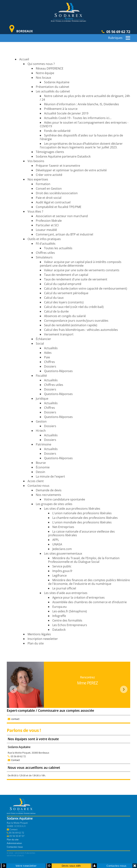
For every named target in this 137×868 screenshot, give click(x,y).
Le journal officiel (64, 588)
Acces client (36, 481)
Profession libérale (49, 221)
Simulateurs (44, 257)
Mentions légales (39, 634)
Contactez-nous (38, 486)
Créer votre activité (49, 175)
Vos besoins (36, 161)
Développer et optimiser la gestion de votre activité (71, 170)
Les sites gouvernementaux (63, 553)
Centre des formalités (67, 620)
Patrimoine (44, 444)
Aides (48, 353)
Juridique (42, 399)
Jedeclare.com (62, 549)
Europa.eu (60, 607)
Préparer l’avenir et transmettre (58, 166)
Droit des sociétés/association (57, 193)
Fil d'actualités (46, 244)
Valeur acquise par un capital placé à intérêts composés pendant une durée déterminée (81, 264)
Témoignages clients (50, 152)
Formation (43, 184)
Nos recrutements (48, 495)
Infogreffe (59, 616)
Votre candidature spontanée (65, 499)
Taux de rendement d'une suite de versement (76, 279)
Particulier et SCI (47, 225)
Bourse (41, 463)
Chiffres (49, 362)
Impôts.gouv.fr (62, 571)
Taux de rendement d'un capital (66, 275)
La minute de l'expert (50, 476)
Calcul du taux (54, 298)
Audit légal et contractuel (53, 202)
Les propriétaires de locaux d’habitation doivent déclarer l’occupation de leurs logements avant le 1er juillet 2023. (81, 145)
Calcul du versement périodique (66, 293)
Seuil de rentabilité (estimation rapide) (71, 325)
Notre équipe (45, 73)
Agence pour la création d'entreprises (79, 597)
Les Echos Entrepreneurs (70, 625)
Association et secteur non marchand (62, 216)
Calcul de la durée (56, 311)
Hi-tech (41, 431)
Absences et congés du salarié (65, 316)
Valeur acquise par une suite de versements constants (82, 270)
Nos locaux (43, 78)
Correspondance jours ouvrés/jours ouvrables (76, 321)
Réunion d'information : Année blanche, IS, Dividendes (82, 104)
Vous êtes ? (35, 211)
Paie (47, 357)
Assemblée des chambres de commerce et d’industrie (90, 602)
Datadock (59, 630)
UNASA (57, 544)
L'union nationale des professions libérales (82, 513)
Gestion (41, 421)
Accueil (24, 59)
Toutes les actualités (58, 248)
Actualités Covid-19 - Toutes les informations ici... (78, 118)
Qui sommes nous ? (41, 64)
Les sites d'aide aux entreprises (66, 593)
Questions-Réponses (58, 371)
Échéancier (43, 339)
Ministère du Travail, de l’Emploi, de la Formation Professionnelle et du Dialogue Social (84, 560)
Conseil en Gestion (49, 189)
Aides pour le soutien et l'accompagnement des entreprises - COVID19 (84, 124)
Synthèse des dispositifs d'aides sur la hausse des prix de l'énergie (81, 137)
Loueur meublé (46, 230)
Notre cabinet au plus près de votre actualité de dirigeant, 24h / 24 (85, 98)
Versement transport (59, 334)
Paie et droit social (49, 198)
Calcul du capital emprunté (63, 284)
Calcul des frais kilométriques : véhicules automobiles (81, 330)
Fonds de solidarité (57, 131)
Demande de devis (49, 490)
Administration (14, 843)
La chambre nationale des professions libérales (85, 518)
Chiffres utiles (45, 253)
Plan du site (36, 643)
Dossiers (50, 366)
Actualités (51, 348)
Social (40, 343)
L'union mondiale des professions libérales (82, 522)
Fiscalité (41, 376)
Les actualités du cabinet (53, 91)
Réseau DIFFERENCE (50, 68)
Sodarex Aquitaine (57, 82)
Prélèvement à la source (61, 109)
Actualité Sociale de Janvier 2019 (66, 113)
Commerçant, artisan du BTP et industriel (64, 234)
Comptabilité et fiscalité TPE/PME (59, 207)
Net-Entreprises (63, 527)
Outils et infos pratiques (44, 239)
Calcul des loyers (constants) (64, 302)
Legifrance (60, 575)
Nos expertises (38, 179)
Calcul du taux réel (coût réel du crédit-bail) (74, 307)
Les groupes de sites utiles (54, 504)
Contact (16, 760)
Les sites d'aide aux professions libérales (72, 509)
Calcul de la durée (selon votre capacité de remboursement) (86, 288)
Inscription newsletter (43, 639)
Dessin (40, 472)
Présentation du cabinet (53, 87)
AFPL (56, 540)
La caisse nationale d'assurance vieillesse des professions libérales (81, 533)
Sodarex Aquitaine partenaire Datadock (63, 156)
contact (15, 719)
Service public (62, 566)
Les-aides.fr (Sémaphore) (70, 611)
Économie (43, 467)
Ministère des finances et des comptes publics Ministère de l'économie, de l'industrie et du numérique (89, 582)
